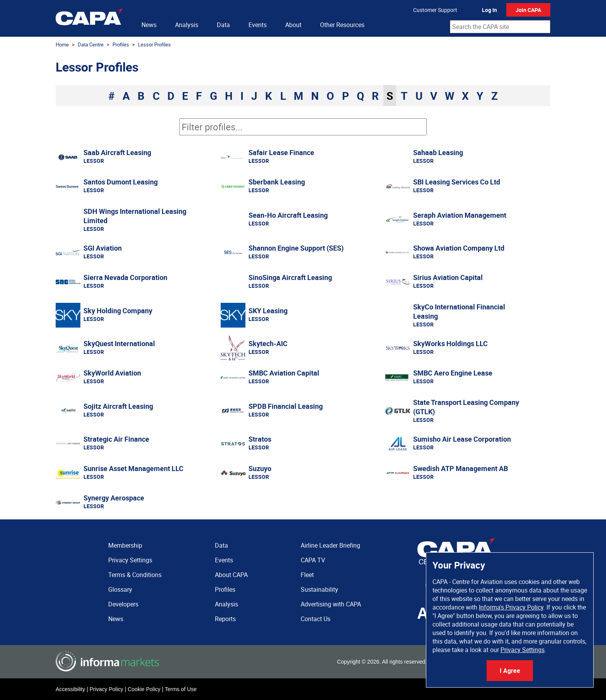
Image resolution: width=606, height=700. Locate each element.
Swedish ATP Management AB (460, 468)
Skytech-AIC (268, 343)
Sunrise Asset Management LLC (134, 468)
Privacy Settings (523, 650)
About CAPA (231, 575)
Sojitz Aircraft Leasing (118, 406)
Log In (489, 10)
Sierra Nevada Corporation (125, 277)
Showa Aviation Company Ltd (459, 248)
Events (258, 25)
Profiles (121, 44)
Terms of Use (180, 689)
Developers (123, 604)
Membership (125, 545)
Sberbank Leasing (277, 182)
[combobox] (500, 27)
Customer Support (435, 10)
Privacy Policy (106, 689)
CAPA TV (313, 560)
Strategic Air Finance (116, 439)
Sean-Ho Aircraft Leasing (288, 215)
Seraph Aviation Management (460, 215)
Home (62, 44)
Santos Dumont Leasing (121, 182)
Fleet (307, 575)
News (149, 25)
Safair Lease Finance (281, 152)
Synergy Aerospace (114, 498)
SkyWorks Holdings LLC (450, 343)
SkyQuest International (119, 343)
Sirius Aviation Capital (448, 277)
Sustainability (319, 589)
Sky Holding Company (118, 311)
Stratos (260, 439)
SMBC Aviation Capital (284, 373)
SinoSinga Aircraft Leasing (290, 277)
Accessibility (70, 689)
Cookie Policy (144, 689)
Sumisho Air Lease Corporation (462, 439)
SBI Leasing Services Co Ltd (457, 182)
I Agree (510, 671)
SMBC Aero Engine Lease (453, 373)
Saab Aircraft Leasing (117, 152)
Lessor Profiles (154, 44)
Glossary (120, 589)
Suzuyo (260, 468)
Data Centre (91, 44)
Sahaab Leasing (438, 152)
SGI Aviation (103, 248)
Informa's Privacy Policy (511, 607)
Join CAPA (528, 10)
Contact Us (316, 619)
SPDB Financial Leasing (286, 406)
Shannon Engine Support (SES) (296, 248)
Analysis (187, 25)
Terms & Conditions (135, 575)
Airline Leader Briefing (330, 545)
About (293, 25)
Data (223, 25)
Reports (225, 619)
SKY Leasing (268, 311)
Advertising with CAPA (331, 604)
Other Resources (342, 25)
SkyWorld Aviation (112, 373)
